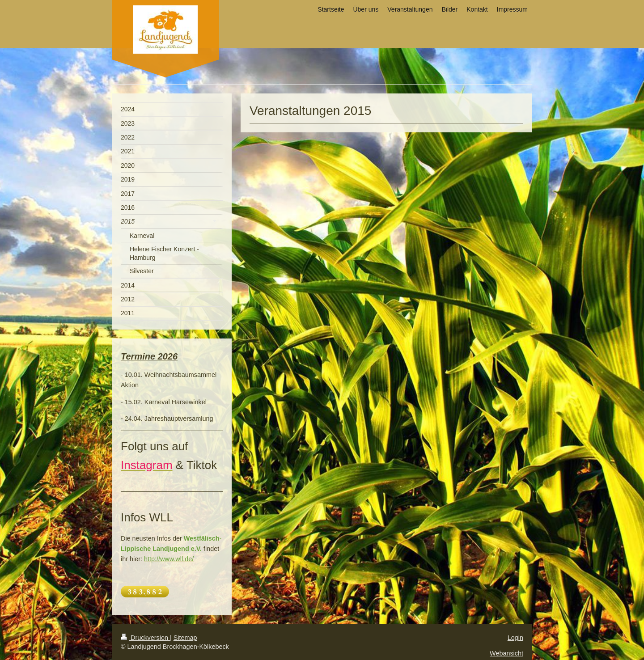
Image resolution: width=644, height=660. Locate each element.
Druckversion (145, 638)
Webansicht (506, 653)
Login (515, 638)
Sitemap (185, 638)
